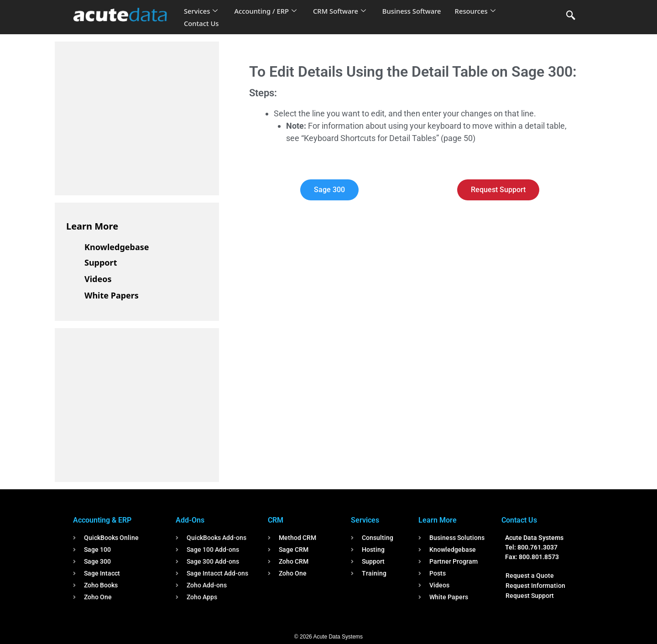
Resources (478, 11)
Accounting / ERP (266, 11)
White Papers (112, 295)
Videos (98, 279)
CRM (276, 520)
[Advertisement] (135, 117)
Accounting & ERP (102, 520)
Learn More (92, 226)
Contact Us (202, 23)
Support (101, 262)
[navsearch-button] (571, 16)
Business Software (415, 11)
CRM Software (341, 11)
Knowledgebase (117, 247)
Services (201, 11)
